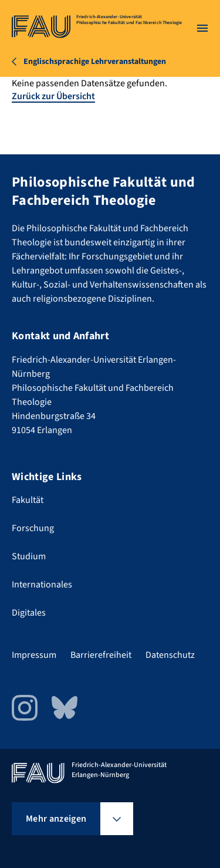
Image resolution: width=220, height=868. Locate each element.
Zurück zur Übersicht (53, 96)
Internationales (42, 585)
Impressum (34, 655)
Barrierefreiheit (101, 655)
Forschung (33, 528)
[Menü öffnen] (202, 28)
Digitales (29, 613)
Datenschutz (170, 655)
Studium (29, 556)
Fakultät (28, 500)
